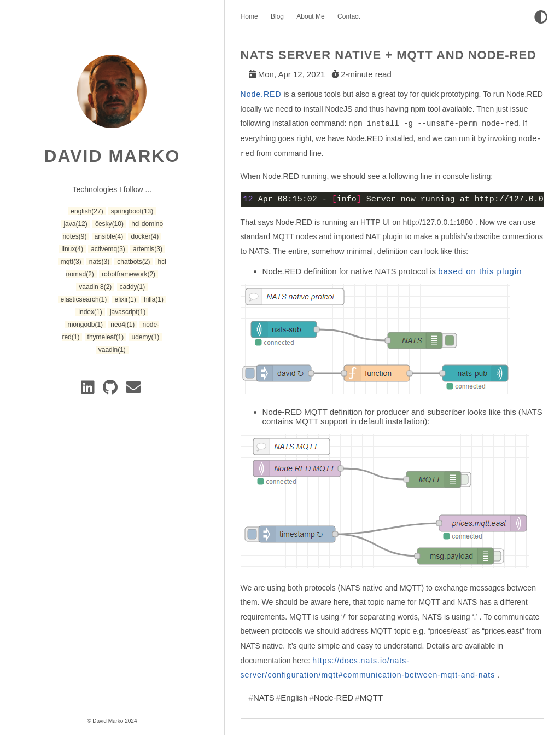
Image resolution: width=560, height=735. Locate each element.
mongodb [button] (85, 325)
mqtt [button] (71, 262)
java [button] (75, 224)
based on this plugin (480, 271)
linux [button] (72, 249)
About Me (310, 16)
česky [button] (109, 224)
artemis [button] (148, 249)
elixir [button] (125, 299)
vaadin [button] (112, 350)
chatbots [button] (133, 262)
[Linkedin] (90, 390)
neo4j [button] (122, 325)
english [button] (87, 211)
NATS (264, 698)
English (294, 698)
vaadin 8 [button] (95, 287)
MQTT (372, 698)
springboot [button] (132, 211)
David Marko (112, 156)
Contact (349, 16)
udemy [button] (145, 337)
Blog (277, 16)
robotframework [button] (129, 274)
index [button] (90, 312)
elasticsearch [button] (84, 299)
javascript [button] (128, 312)
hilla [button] (154, 299)
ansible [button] (109, 236)
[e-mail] (134, 390)
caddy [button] (133, 287)
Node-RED (334, 698)
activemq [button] (108, 249)
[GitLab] (112, 390)
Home (249, 16)
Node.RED (261, 94)
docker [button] (145, 236)
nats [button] (99, 262)
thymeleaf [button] (106, 337)
